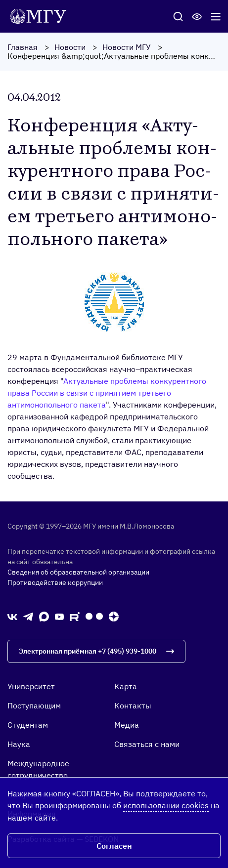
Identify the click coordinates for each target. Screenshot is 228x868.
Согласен (114, 846)
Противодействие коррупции (55, 582)
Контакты (133, 705)
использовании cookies (166, 805)
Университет (31, 686)
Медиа (127, 725)
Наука (19, 744)
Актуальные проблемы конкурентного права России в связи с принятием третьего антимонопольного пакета (107, 393)
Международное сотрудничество (38, 769)
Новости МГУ (127, 47)
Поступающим (34, 705)
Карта (126, 686)
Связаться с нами (147, 744)
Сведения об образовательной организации (78, 572)
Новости (70, 47)
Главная (23, 47)
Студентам (28, 725)
